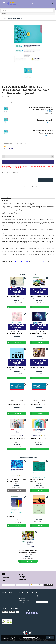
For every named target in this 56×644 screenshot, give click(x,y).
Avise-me (14, 490)
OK (46, 180)
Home (5, 18)
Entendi (50, 638)
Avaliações (15, 197)
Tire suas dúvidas (42, 602)
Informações (6, 197)
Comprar (14, 307)
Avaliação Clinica (18, 18)
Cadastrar (49, 585)
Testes (10, 18)
